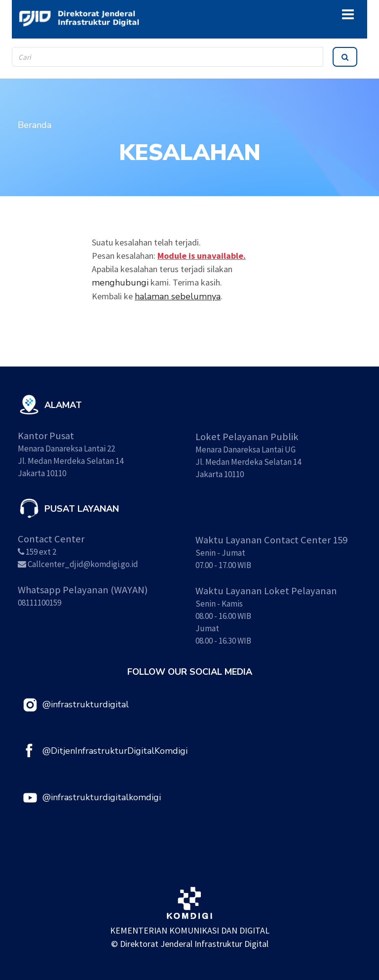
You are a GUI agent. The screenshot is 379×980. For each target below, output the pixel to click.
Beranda (35, 125)
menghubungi (120, 283)
